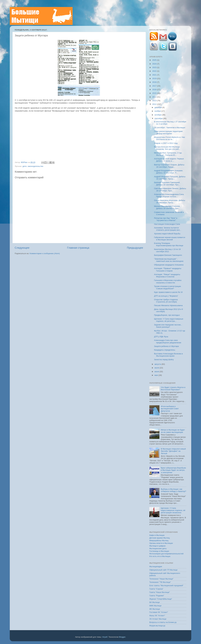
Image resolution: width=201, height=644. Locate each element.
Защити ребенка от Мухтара (166, 346)
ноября (158, 111)
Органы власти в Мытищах (161, 543)
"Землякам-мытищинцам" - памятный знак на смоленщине (169, 260)
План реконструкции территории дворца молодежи (168, 132)
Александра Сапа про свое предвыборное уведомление (168, 341)
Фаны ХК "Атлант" (157, 616)
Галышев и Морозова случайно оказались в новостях (168, 281)
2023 (155, 67)
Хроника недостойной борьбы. (167, 234)
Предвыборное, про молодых (167, 315)
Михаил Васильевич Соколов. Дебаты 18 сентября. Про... (167, 207)
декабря (158, 107)
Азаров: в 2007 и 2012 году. (166, 143)
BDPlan (24, 162)
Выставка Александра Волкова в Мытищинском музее (168, 355)
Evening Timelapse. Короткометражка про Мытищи (169, 244)
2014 (155, 97)
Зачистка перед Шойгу (164, 360)
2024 (155, 64)
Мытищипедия (156, 567)
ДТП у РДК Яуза (161, 337)
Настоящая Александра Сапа (167, 224)
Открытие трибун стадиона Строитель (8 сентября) (166, 301)
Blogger (122, 637)
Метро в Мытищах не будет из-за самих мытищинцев (173, 431)
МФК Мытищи (155, 606)
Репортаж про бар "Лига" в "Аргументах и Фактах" (166, 219)
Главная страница (78, 248)
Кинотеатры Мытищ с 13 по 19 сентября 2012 (167, 250)
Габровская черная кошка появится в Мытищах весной (170, 238)
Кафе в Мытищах (157, 535)
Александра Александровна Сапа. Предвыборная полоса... (169, 195)
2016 (155, 90)
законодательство (35, 166)
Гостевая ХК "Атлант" (159, 612)
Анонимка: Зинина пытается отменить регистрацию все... (168, 229)
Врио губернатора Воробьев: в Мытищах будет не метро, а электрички (173, 470)
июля (157, 368)
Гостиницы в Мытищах (159, 551)
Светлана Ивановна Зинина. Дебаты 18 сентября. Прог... (170, 190)
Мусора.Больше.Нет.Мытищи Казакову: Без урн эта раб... (167, 148)
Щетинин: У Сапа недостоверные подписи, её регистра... (169, 320)
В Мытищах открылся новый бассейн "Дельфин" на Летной (173, 451)
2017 (155, 86)
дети (24, 166)
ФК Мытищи (155, 609)
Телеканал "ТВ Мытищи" (160, 582)
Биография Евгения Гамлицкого (168, 255)
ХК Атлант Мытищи (158, 619)
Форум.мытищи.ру (157, 626)
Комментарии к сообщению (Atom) (45, 253)
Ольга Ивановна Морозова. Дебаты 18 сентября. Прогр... (170, 201)
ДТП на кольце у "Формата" (166, 296)
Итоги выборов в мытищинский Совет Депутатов (170, 409)
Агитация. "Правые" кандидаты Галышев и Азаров (168, 270)
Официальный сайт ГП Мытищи (163, 570)
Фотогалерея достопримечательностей (166, 554)
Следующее (22, 248)
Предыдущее (135, 248)
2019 (155, 78)
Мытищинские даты (158, 548)
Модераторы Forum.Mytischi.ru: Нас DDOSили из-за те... (170, 138)
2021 (155, 75)
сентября (159, 118)
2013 (155, 101)
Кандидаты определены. (165, 350)
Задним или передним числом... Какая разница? (168, 326)
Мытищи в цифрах (157, 546)
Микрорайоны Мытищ (159, 541)
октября (158, 115)
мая (156, 375)
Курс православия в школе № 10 (168, 292)
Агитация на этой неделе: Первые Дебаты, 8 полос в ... (169, 160)
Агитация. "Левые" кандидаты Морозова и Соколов (167, 276)
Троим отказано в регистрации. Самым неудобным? (168, 287)
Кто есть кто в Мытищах (160, 556)
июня (157, 372)
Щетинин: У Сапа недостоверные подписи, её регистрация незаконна (173, 510)
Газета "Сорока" (156, 589)
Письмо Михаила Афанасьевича (168, 305)
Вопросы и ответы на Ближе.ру (163, 622)
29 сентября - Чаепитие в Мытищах (170, 128)
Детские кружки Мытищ (160, 538)
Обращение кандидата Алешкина (169, 265)
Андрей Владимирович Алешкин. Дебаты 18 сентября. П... (169, 172)
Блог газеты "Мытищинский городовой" (166, 586)
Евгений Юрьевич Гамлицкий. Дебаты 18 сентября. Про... (167, 184)
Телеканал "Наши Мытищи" (161, 579)
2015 (155, 93)
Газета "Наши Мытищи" (160, 592)
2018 (155, 82)
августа (158, 364)
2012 (155, 104)
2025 (155, 60)
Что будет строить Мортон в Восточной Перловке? (173, 388)
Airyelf (105, 637)
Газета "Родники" (157, 596)
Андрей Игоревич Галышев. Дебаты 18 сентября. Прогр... (170, 178)
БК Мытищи (155, 602)
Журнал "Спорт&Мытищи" (161, 599)
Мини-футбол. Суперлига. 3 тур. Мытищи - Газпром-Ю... (168, 154)
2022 (155, 71)
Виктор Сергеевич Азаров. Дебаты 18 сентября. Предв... (169, 166)
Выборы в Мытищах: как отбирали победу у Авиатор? (173, 490)
